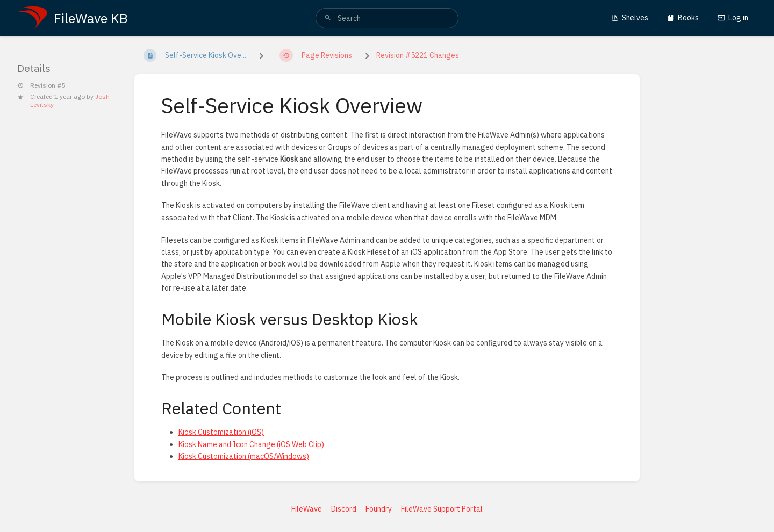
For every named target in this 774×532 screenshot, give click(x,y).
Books (683, 18)
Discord (344, 509)
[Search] (328, 18)
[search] (387, 18)
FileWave (307, 509)
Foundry (379, 509)
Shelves (630, 18)
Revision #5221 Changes (418, 55)
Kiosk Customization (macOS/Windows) (244, 456)
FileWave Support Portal (442, 509)
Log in (733, 18)
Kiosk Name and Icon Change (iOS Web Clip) (251, 444)
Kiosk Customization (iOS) (221, 432)
